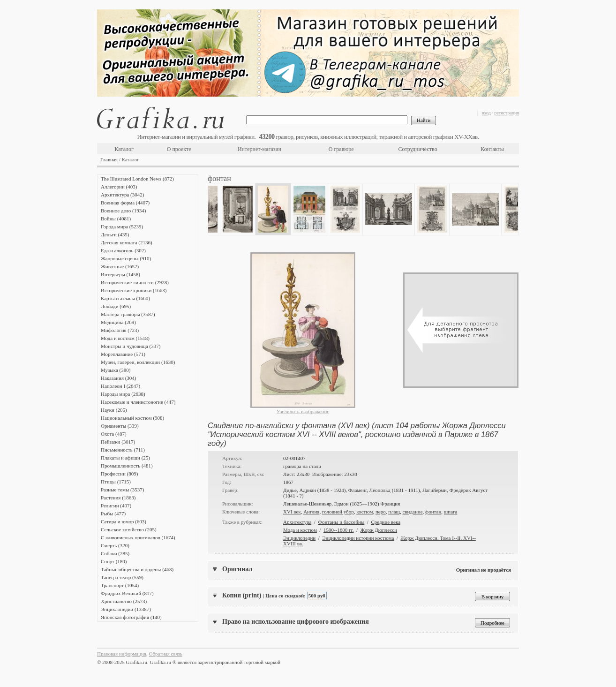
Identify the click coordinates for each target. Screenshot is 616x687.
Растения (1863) (118, 498)
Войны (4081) (116, 219)
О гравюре (341, 149)
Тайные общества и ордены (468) (137, 569)
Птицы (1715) (116, 482)
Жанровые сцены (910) (126, 258)
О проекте (179, 149)
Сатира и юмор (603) (124, 521)
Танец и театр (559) (122, 577)
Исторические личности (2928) (135, 282)
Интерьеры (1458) (120, 274)
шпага (451, 512)
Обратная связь (166, 654)
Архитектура (297, 522)
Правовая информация (122, 654)
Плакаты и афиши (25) (125, 458)
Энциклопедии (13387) (126, 609)
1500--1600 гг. (339, 530)
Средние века (386, 522)
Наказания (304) (119, 378)
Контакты (492, 149)
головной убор (338, 512)
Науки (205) (114, 410)
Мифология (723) (120, 330)
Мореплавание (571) (123, 354)
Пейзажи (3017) (118, 442)
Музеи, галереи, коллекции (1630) (138, 362)
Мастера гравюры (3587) (128, 314)
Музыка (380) (116, 370)
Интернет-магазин (259, 149)
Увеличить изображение (303, 411)
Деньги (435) (115, 234)
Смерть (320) (115, 545)
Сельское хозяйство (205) (129, 529)
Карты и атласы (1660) (125, 298)
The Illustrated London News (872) (137, 179)
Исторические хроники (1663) (134, 290)
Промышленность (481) (127, 466)
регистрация (507, 113)
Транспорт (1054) (120, 585)
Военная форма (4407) (125, 203)
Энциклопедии (299, 538)
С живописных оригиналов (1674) (138, 537)
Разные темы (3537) (122, 490)
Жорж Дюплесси (379, 530)
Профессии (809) (119, 474)
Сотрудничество (418, 149)
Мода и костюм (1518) (125, 338)
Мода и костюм (300, 530)
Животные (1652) (120, 266)
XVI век (292, 512)
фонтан (433, 512)
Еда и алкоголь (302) (123, 250)
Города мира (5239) (122, 226)
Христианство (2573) (124, 601)
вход (486, 113)
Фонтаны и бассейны (341, 522)
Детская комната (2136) (127, 242)
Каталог (124, 149)
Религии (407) (116, 506)
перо (381, 512)
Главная (109, 159)
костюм (364, 512)
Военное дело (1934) (123, 211)
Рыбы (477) (113, 513)
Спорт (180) (114, 561)
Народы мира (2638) (123, 394)
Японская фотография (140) (131, 617)
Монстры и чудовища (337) (131, 346)
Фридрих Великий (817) (127, 593)
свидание (412, 512)
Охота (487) (114, 434)
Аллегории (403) (119, 187)
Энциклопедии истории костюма (358, 538)
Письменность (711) (123, 450)
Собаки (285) (115, 553)
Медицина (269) (118, 322)
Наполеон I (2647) (120, 386)
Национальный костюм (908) (132, 418)
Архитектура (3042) (122, 195)
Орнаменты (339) (120, 426)
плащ (394, 512)
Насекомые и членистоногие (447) (138, 402)
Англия (311, 512)
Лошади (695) (116, 306)
